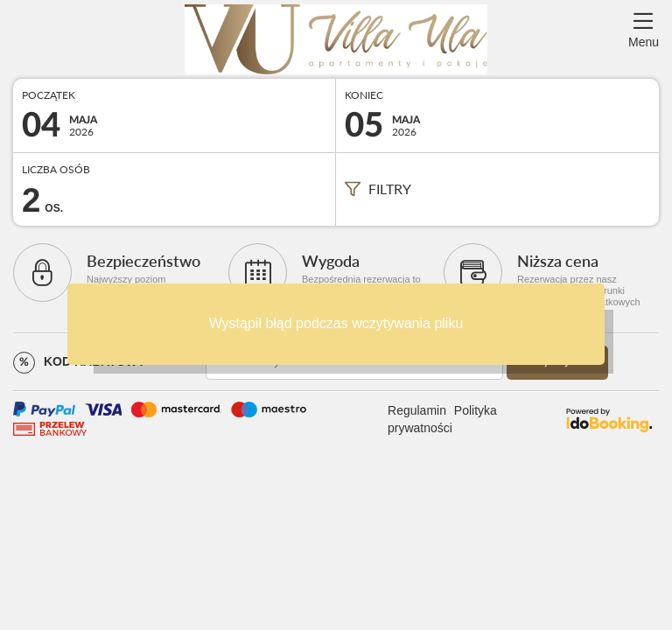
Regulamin (417, 410)
